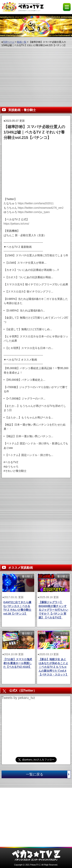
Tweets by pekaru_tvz (18, 698)
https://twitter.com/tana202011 (36, 203)
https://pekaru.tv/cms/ (16, 224)
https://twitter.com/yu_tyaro (34, 212)
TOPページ (9, 42)
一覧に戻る (48, 774)
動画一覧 (22, 42)
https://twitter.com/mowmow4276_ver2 (41, 208)
